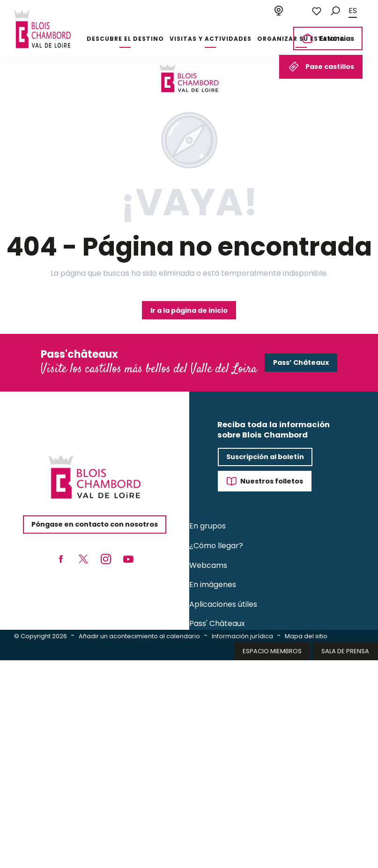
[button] (335, 11)
